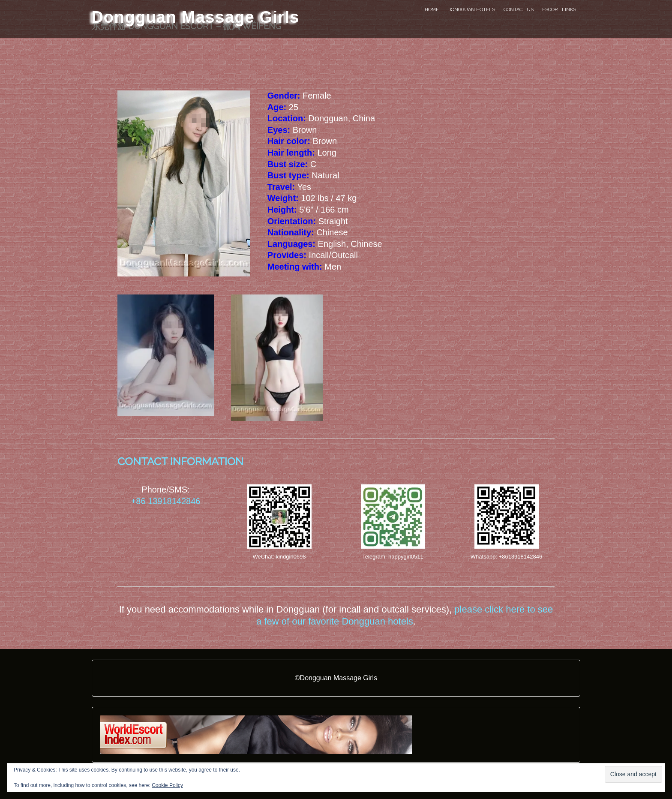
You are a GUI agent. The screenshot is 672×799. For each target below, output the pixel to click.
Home (432, 10)
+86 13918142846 (166, 501)
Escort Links (559, 10)
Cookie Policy (167, 785)
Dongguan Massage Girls (195, 17)
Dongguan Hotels (471, 10)
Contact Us (519, 10)
